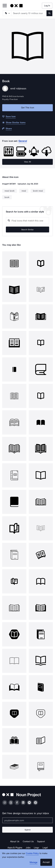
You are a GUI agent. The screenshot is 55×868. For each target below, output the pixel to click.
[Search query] (27, 221)
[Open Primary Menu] (5, 6)
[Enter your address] (27, 820)
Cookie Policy (32, 853)
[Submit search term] (49, 13)
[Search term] (29, 13)
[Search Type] (7, 13)
